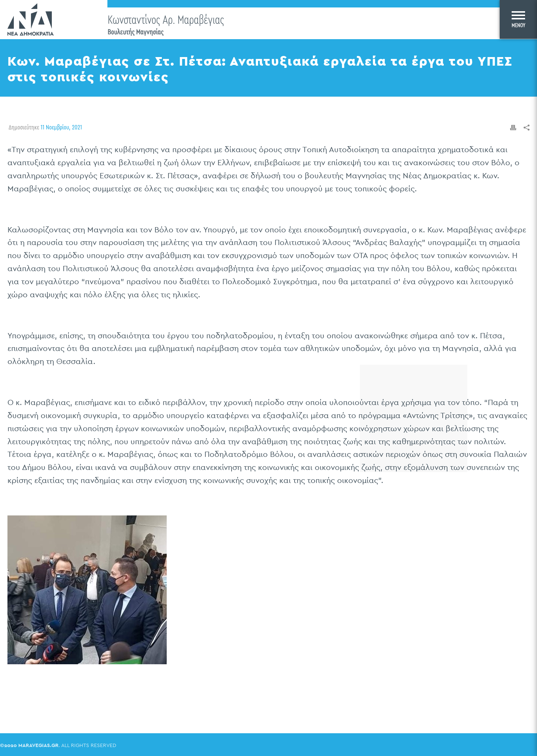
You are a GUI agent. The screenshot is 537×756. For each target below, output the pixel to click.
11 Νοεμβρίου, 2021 (61, 127)
